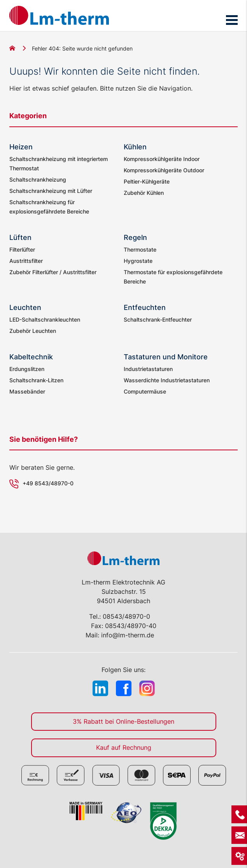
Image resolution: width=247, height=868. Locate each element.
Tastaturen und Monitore (166, 357)
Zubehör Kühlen (144, 193)
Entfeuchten (145, 307)
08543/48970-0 (126, 616)
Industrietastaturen (148, 369)
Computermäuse (145, 391)
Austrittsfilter (26, 261)
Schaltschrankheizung (38, 179)
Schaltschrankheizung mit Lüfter (51, 191)
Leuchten (25, 307)
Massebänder (27, 391)
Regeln (135, 237)
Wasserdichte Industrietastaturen (167, 380)
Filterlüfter (22, 249)
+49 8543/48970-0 (48, 483)
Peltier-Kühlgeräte (147, 181)
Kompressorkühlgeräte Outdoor (164, 170)
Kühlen (135, 147)
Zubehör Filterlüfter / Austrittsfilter (53, 272)
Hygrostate (138, 261)
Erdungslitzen (27, 369)
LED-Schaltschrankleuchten (45, 319)
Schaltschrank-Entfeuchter (158, 319)
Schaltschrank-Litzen (36, 380)
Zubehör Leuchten (33, 331)
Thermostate (140, 249)
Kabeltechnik (31, 357)
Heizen (21, 147)
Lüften (20, 237)
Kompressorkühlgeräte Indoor (162, 159)
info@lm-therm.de (128, 635)
